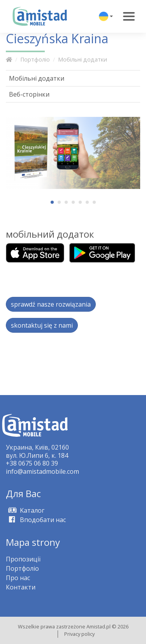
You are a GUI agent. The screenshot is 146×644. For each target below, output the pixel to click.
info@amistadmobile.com (42, 471)
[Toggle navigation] (129, 16)
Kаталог (25, 510)
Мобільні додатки (83, 59)
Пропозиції (23, 559)
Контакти (21, 587)
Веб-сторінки (29, 94)
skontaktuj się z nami (42, 325)
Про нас (18, 578)
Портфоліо (35, 59)
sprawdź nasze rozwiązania (51, 304)
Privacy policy (79, 634)
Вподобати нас (36, 520)
